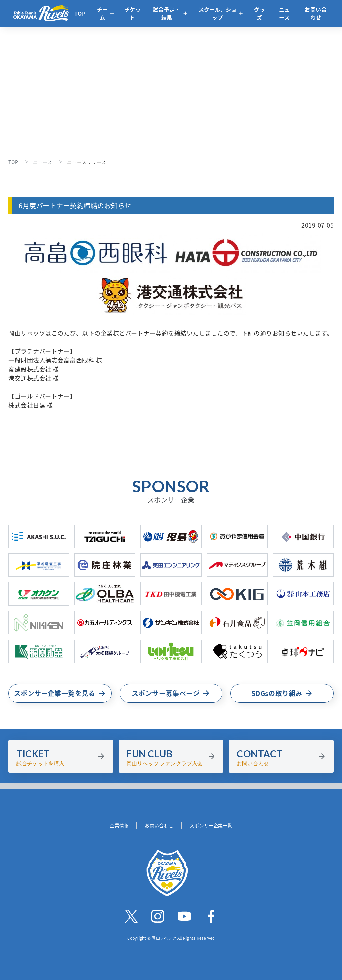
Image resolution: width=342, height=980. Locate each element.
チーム (102, 13)
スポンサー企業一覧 (211, 825)
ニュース (284, 13)
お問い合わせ (316, 13)
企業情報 (119, 825)
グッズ (259, 13)
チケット (133, 13)
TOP (80, 13)
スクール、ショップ (218, 13)
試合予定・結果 (167, 13)
